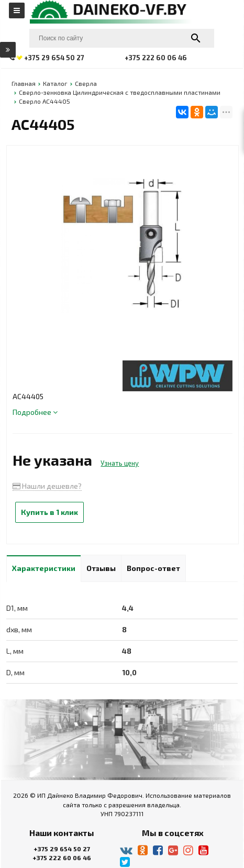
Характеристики (44, 568)
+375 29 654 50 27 (62, 849)
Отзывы (101, 568)
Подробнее (35, 412)
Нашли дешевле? (47, 486)
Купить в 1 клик (49, 512)
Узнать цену (120, 463)
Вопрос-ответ (153, 568)
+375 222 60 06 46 (62, 858)
